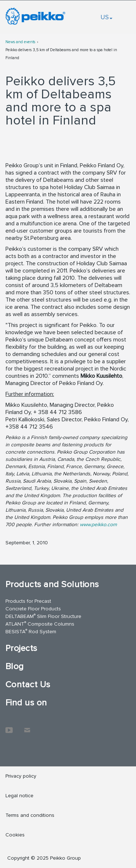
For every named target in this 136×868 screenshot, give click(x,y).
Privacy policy (21, 776)
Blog (15, 666)
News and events (20, 42)
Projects (21, 648)
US (106, 17)
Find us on (26, 703)
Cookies (15, 835)
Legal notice (19, 796)
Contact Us (28, 685)
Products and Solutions (52, 584)
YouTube (9, 726)
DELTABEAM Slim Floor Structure (43, 616)
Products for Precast (28, 601)
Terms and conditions (30, 815)
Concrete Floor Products (33, 609)
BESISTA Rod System (31, 631)
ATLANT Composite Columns (40, 624)
